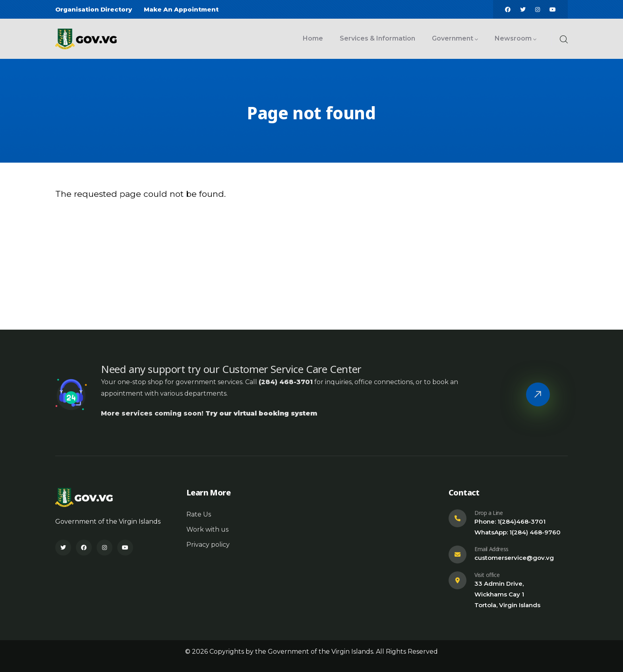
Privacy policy (208, 545)
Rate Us (199, 514)
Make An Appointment (181, 9)
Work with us (207, 529)
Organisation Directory (94, 9)
